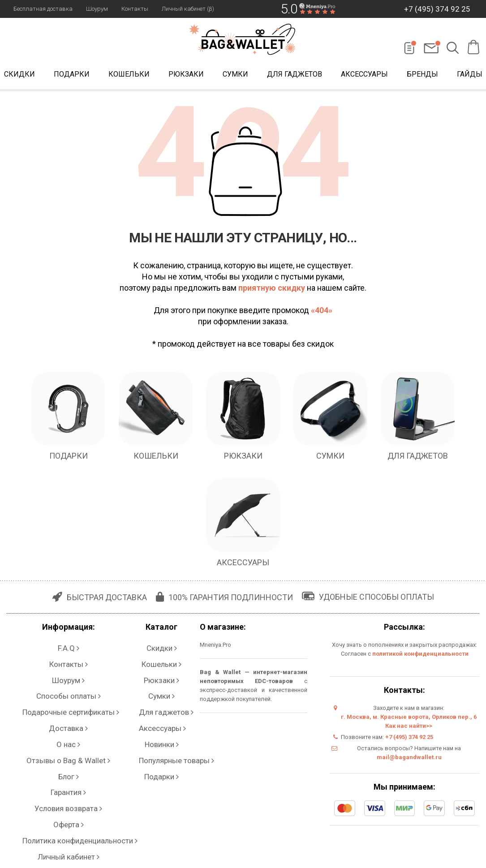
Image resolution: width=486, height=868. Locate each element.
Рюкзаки (186, 75)
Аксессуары (364, 75)
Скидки (155, 647)
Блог (65, 718)
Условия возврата (65, 736)
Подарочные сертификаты (65, 682)
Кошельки (129, 75)
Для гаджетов (295, 75)
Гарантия (65, 727)
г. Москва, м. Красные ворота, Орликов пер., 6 (404, 719)
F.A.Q (65, 647)
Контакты (135, 9)
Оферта (65, 745)
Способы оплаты (65, 673)
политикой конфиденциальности (418, 656)
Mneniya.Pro (207, 647)
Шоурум (97, 9)
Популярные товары (155, 709)
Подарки (72, 75)
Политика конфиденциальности (65, 754)
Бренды (422, 75)
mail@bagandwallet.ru (407, 759)
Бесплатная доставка (43, 9)
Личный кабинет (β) (188, 9)
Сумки (235, 75)
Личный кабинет (65, 763)
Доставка (65, 691)
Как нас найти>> (404, 728)
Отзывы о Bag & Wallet (65, 709)
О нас (65, 700)
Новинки (154, 700)
